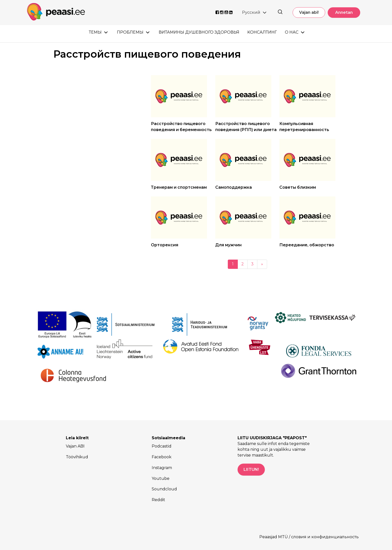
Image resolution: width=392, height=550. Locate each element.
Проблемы (130, 32)
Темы (95, 32)
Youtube (161, 478)
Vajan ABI (75, 446)
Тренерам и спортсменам (179, 187)
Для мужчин (228, 245)
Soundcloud (164, 489)
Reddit (158, 500)
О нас (292, 32)
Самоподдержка (234, 187)
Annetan (344, 12)
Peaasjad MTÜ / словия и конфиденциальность (309, 537)
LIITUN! (251, 469)
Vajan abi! (309, 12)
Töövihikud (77, 457)
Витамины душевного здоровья (199, 32)
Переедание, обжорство (307, 245)
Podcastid (162, 446)
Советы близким (298, 187)
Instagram (162, 468)
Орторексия (165, 245)
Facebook (162, 457)
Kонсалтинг (262, 32)
